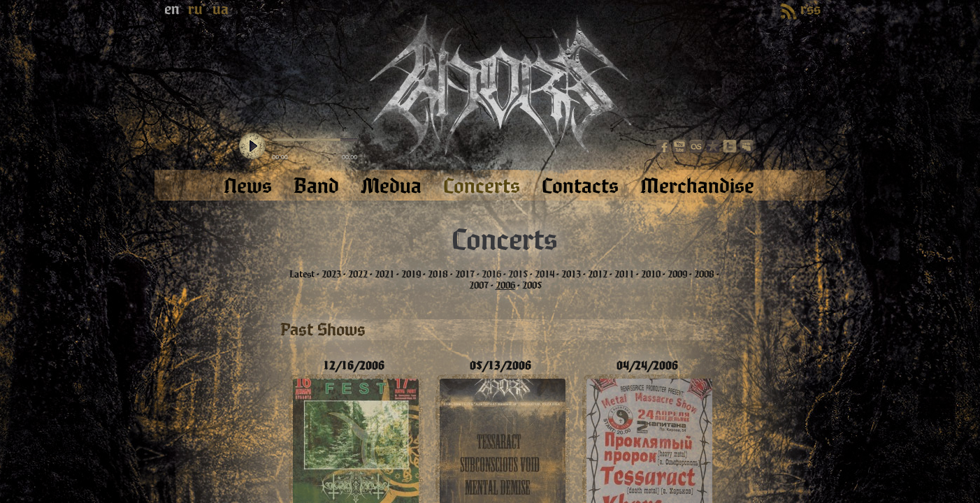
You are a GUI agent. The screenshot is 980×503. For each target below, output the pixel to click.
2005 (532, 286)
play (252, 147)
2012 (598, 275)
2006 (505, 286)
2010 (651, 275)
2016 (491, 275)
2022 (358, 275)
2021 (384, 275)
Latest (302, 275)
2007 (479, 286)
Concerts (504, 240)
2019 (411, 275)
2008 (704, 275)
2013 (571, 275)
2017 (465, 275)
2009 (677, 275)
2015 (518, 275)
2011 (624, 275)
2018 (438, 275)
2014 (545, 275)
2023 (331, 275)
